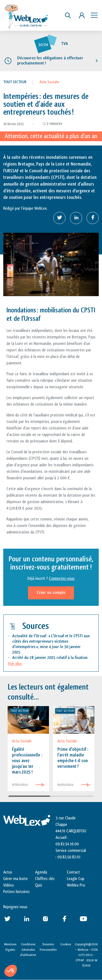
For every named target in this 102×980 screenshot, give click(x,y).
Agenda (41, 872)
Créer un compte (51, 593)
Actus (8, 872)
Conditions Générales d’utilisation (28, 950)
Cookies (66, 944)
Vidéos (9, 885)
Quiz (39, 885)
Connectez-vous (62, 579)
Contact (73, 872)
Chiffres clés (45, 879)
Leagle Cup (76, 879)
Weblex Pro (76, 885)
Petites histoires (16, 892)
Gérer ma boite (16, 879)
